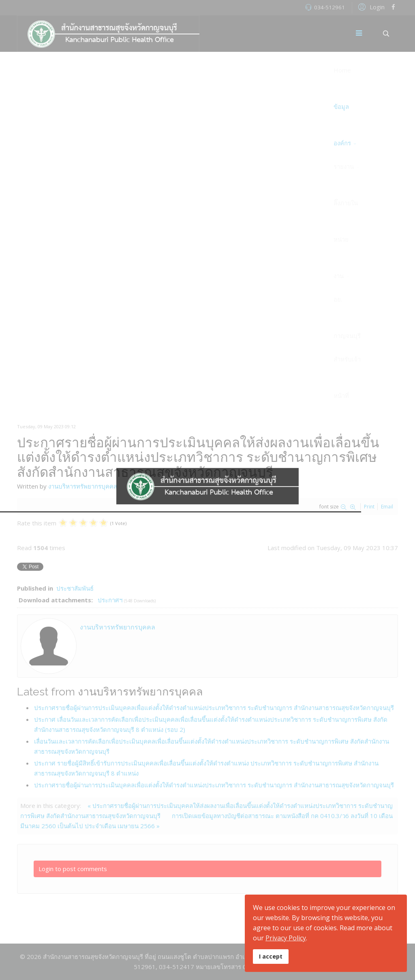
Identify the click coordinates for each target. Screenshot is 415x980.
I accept (271, 956)
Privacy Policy (286, 938)
